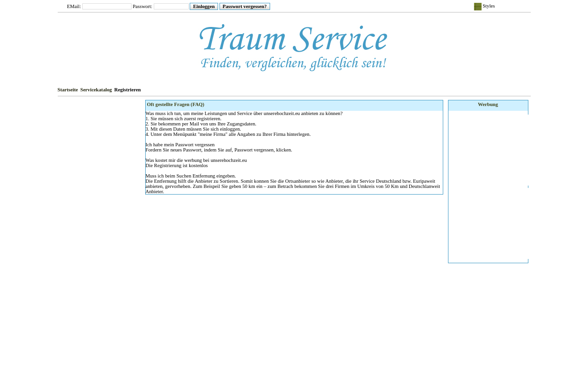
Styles (485, 7)
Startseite (68, 90)
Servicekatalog (96, 90)
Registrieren (128, 90)
